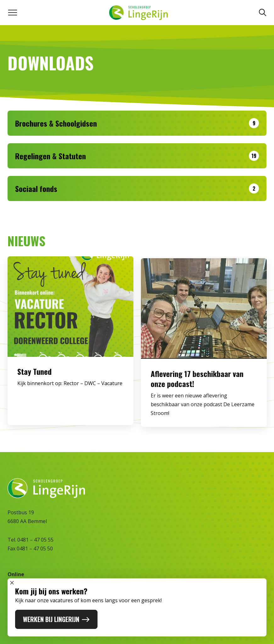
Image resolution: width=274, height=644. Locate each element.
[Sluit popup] (12, 583)
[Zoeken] (263, 13)
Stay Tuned (34, 375)
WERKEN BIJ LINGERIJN (56, 619)
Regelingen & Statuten (50, 156)
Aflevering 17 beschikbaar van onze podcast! (197, 386)
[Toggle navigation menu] (13, 13)
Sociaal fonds (36, 188)
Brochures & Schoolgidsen (56, 123)
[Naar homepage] (138, 13)
